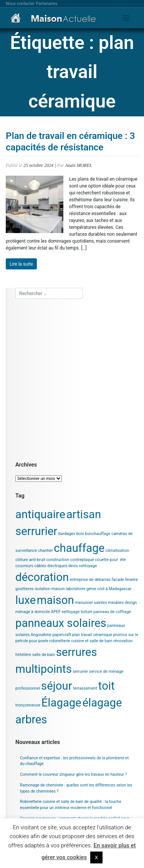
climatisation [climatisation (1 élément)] (117, 551)
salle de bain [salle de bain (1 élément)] (44, 655)
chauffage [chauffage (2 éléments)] (79, 548)
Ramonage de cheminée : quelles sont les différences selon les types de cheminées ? (76, 788)
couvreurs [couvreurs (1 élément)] (24, 566)
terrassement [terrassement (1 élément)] (85, 688)
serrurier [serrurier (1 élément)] (81, 671)
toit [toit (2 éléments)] (107, 686)
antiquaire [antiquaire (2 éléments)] (40, 514)
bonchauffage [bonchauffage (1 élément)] (98, 534)
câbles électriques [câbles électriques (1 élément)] (51, 566)
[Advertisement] (72, 379)
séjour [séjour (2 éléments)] (57, 686)
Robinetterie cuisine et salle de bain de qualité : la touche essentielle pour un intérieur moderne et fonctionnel (71, 805)
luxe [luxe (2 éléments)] (26, 600)
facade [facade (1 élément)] (118, 580)
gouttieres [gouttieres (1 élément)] (25, 589)
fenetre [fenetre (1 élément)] (132, 580)
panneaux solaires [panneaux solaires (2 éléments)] (61, 623)
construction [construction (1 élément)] (58, 560)
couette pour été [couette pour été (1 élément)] (110, 560)
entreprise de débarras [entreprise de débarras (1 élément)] (90, 580)
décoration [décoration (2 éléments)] (42, 577)
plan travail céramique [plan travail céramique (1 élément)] (92, 635)
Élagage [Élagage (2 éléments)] (61, 703)
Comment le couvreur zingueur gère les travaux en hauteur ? (74, 774)
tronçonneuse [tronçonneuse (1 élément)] (28, 705)
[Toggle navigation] (126, 18)
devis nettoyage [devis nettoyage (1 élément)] (83, 566)
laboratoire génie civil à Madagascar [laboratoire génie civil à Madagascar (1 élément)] (98, 589)
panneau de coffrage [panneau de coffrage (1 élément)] (112, 612)
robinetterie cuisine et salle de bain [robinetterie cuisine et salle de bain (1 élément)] (81, 641)
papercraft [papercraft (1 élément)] (62, 635)
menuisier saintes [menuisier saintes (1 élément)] (91, 603)
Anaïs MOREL (78, 165)
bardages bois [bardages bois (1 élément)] (71, 534)
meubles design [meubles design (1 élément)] (123, 603)
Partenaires (46, 4)
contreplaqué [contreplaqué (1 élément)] (82, 560)
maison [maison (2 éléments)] (55, 600)
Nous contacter (20, 4)
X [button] (96, 857)
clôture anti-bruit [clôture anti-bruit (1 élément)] (30, 560)
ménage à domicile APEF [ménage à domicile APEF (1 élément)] (38, 612)
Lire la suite (21, 264)
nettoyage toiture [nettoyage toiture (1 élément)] (77, 612)
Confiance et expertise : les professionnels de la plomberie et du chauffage (74, 761)
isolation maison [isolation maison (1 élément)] (50, 589)
